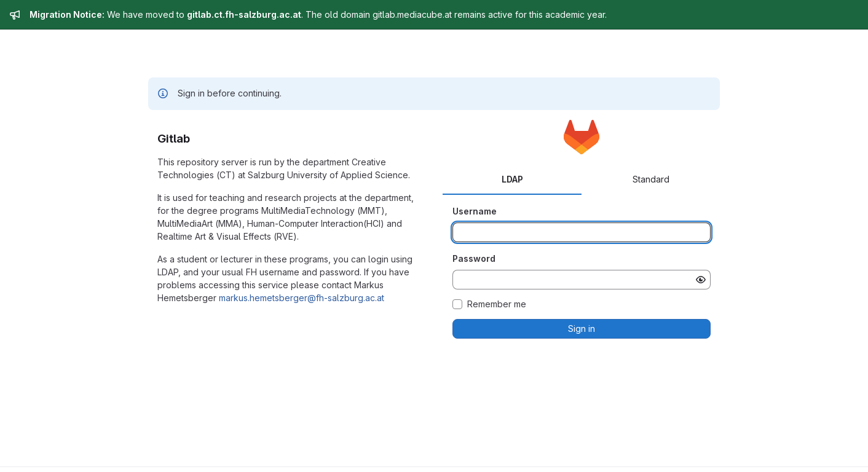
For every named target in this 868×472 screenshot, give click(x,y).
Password (474, 258)
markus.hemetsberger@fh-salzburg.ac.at (302, 298)
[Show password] (701, 280)
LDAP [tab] (512, 179)
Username (475, 211)
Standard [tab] (651, 179)
